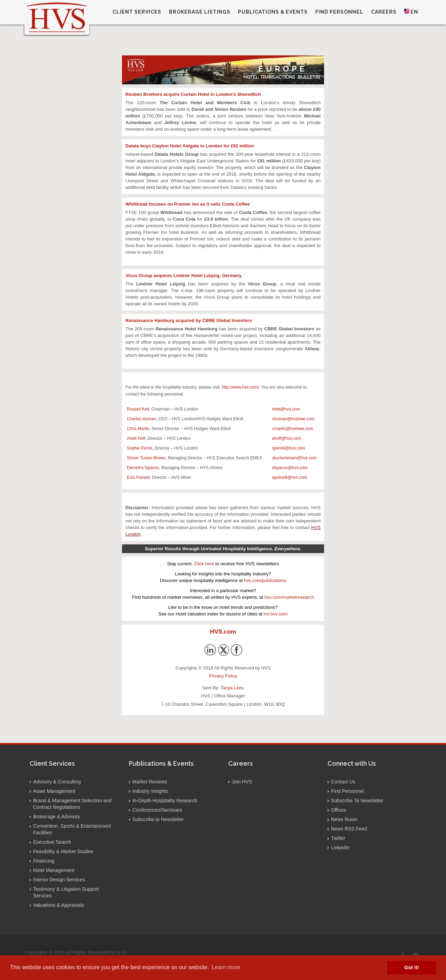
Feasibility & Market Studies (63, 851)
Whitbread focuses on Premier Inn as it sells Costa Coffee (188, 204)
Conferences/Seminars (157, 810)
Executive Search (52, 842)
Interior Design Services (59, 880)
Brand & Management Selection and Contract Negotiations (72, 804)
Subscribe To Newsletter (357, 801)
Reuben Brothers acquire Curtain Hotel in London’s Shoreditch (193, 94)
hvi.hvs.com (276, 614)
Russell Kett (138, 409)
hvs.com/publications (265, 580)
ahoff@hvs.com (287, 438)
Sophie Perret (140, 448)
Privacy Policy (223, 676)
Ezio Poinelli (138, 477)
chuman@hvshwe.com (293, 419)
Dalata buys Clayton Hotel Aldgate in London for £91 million (190, 146)
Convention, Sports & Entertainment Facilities (72, 829)
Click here (204, 564)
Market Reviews (150, 782)
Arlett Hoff (136, 438)
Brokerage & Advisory (57, 817)
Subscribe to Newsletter (158, 819)
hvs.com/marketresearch (289, 597)
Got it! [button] (412, 967)
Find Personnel (347, 791)
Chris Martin (138, 429)
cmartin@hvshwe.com (293, 429)
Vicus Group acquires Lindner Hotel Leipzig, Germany (184, 275)
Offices (339, 810)
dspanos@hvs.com (290, 468)
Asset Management (54, 791)
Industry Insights (150, 791)
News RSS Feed (349, 829)
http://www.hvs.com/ (241, 387)
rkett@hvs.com (286, 409)
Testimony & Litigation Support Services (66, 892)
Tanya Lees (232, 688)
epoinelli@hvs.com (290, 477)
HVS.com (223, 632)
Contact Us (343, 782)
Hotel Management (54, 870)
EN (411, 12)
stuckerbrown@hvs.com (294, 458)
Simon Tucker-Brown (146, 458)
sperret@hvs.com (289, 448)
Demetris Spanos (143, 468)
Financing (44, 861)
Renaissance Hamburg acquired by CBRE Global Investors (189, 320)
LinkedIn (340, 848)
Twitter (338, 838)
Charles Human (141, 419)
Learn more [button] (226, 967)
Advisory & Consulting (57, 782)
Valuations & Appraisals (59, 905)
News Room (344, 819)
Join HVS (242, 782)
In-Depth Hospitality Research (165, 801)
